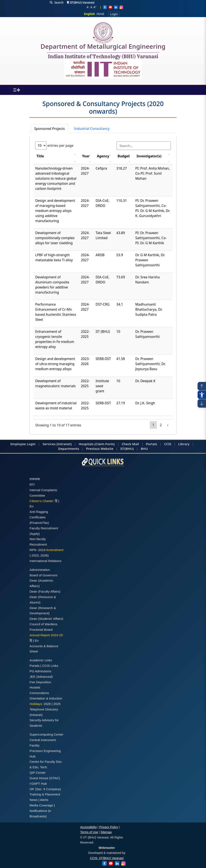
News (34, 800)
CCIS (168, 444)
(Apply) (35, 534)
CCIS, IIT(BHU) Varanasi (107, 858)
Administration (40, 570)
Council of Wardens (43, 624)
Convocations (39, 693)
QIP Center (38, 773)
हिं (56, 501)
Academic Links (41, 660)
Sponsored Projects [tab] (49, 129)
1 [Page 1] (153, 425)
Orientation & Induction (46, 698)
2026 (44, 555)
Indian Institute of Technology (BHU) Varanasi (103, 57)
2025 (57, 704)
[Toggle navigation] (17, 90)
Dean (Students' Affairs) (46, 619)
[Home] (103, 33)
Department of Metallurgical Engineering (103, 47)
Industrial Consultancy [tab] (92, 129)
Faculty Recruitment (44, 528)
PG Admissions (40, 671)
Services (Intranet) (57, 444)
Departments (69, 449)
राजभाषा (35, 479)
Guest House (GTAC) (45, 778)
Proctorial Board (41, 630)
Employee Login (23, 444)
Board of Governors (44, 575)
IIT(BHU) (127, 449)
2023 (35, 555)
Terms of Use (89, 832)
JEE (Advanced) (41, 677)
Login (114, 14)
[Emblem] (103, 69)
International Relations (45, 561)
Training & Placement (45, 794)
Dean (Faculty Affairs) (45, 591)
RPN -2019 (37, 550)
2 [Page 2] (161, 425)
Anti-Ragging (39, 512)
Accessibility (88, 827)
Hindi (100, 14)
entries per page (54, 146)
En (32, 506)
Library (184, 444)
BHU (144, 449)
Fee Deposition (40, 682)
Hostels (35, 687)
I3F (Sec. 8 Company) (45, 789)
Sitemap (106, 832)
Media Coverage (41, 805)
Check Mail (130, 444)
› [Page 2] (168, 425)
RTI (32, 485)
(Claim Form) (104, 444)
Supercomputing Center (46, 734)
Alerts (44, 800)
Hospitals (86, 444)
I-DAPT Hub (38, 784)
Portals (151, 444)
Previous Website (100, 449)
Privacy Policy (109, 827)
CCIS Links (50, 666)
